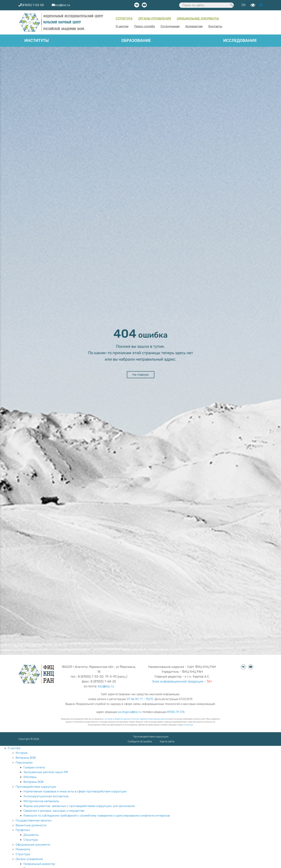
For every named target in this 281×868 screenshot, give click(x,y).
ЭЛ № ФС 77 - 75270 (140, 699)
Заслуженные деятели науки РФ (46, 772)
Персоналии (24, 763)
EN (244, 5)
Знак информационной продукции (178, 681)
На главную (141, 375)
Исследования (240, 41)
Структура (124, 19)
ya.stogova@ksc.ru (130, 712)
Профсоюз (23, 830)
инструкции (188, 725)
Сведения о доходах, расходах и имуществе (54, 811)
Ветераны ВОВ (26, 758)
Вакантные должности (31, 825)
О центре (122, 26)
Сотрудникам (170, 26)
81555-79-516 (176, 712)
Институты (37, 41)
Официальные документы (198, 19)
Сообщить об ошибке (140, 741)
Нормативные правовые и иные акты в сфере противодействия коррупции (75, 791)
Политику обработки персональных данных (149, 719)
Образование (136, 41)
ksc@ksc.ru (106, 686)
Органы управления (155, 19)
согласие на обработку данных (117, 719)
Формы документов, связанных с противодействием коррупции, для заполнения (79, 806)
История (21, 753)
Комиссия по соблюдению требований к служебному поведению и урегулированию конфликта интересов (97, 816)
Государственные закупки (34, 820)
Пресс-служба (145, 26)
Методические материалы (41, 801)
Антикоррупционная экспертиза (46, 796)
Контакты (215, 26)
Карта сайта (167, 741)
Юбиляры (30, 777)
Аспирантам (194, 26)
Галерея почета (34, 767)
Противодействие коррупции (151, 737)
